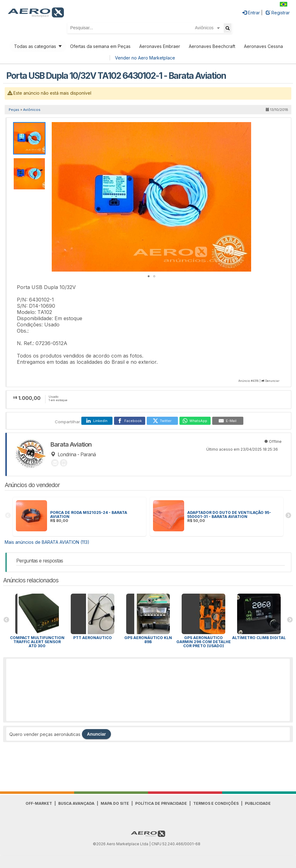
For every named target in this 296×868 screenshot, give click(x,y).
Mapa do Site (115, 803)
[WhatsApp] (195, 421)
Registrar (278, 13)
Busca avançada (76, 803)
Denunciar (272, 381)
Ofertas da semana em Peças (100, 46)
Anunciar (96, 734)
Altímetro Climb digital (259, 638)
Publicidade (258, 803)
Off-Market (39, 803)
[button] (246, 128)
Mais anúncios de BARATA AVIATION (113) (47, 542)
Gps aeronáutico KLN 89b (148, 640)
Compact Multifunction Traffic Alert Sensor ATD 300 (37, 642)
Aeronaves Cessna (263, 46)
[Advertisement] (148, 690)
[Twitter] (162, 421)
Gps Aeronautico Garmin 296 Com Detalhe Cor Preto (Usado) (204, 642)
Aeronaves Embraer (160, 46)
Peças (14, 110)
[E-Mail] (228, 421)
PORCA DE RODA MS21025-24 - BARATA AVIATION (89, 515)
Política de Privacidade (161, 803)
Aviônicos (32, 110)
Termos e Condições (216, 803)
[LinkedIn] (97, 421)
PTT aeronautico (93, 638)
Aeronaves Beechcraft (212, 46)
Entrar (251, 13)
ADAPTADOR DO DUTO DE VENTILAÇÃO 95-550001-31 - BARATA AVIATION (229, 515)
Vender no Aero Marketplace (145, 58)
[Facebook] (130, 421)
